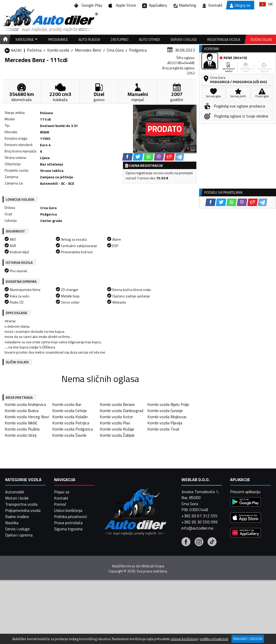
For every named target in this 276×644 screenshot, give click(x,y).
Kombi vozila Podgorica (73, 429)
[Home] (4, 39)
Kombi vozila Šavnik (69, 435)
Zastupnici (119, 39)
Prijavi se (62, 492)
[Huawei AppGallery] (246, 533)
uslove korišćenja (184, 639)
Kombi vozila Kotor (116, 417)
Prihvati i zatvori (248, 639)
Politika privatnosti (70, 516)
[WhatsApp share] (149, 157)
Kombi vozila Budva (22, 411)
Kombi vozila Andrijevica (25, 404)
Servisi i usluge (184, 39)
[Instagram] (199, 542)
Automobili (14, 492)
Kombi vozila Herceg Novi (27, 417)
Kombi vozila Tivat (163, 429)
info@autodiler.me (197, 528)
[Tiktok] (212, 542)
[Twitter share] (138, 157)
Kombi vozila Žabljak (117, 435)
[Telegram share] (180, 157)
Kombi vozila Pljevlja (165, 423)
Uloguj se (240, 5)
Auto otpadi (149, 39)
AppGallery (155, 5)
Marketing (185, 5)
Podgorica (138, 50)
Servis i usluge (17, 529)
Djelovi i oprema (19, 535)
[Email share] (170, 157)
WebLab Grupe (153, 566)
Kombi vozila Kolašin (70, 417)
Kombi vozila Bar (67, 404)
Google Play (88, 5)
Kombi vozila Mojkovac (167, 417)
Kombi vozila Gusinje (165, 411)
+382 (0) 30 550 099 (200, 522)
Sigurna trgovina (68, 529)
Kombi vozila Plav (115, 423)
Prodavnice (58, 39)
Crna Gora (115, 50)
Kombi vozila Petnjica (71, 423)
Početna (34, 50)
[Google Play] (246, 502)
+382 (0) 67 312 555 (200, 516)
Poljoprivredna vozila (23, 510)
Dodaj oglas (261, 39)
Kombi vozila (58, 50)
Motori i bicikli (17, 498)
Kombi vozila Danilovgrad (121, 411)
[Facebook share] (127, 157)
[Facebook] (186, 542)
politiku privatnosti (214, 639)
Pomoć (60, 504)
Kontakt (213, 5)
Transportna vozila (21, 504)
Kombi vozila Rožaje (117, 429)
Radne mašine (17, 516)
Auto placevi (89, 39)
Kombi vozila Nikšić (21, 423)
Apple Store (122, 5)
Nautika (12, 523)
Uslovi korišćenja (68, 510)
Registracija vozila (224, 39)
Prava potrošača (68, 523)
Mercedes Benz (88, 50)
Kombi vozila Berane (117, 404)
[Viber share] (159, 157)
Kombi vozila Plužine (22, 429)
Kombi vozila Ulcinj (21, 435)
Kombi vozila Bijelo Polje (168, 404)
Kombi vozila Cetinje (70, 411)
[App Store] (246, 518)
